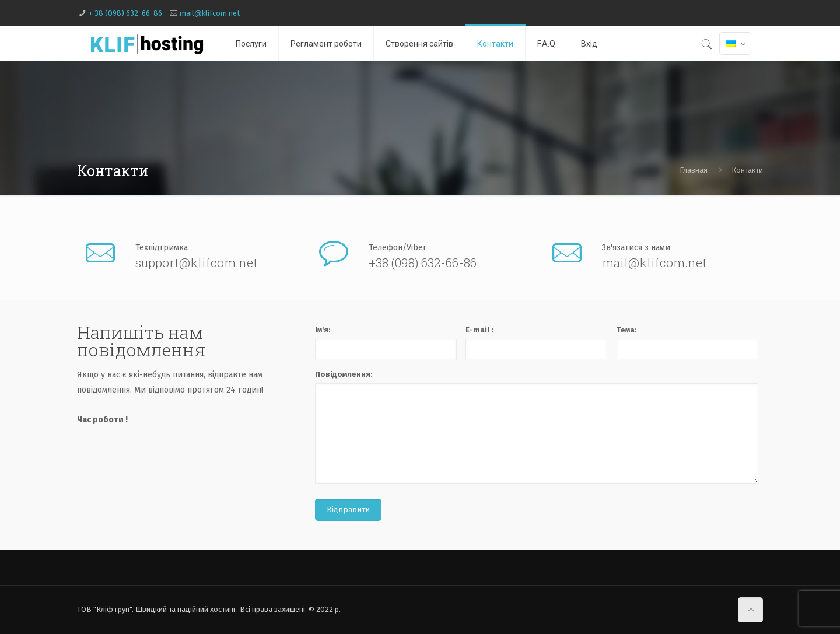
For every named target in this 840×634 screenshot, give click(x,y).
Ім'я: (323, 330)
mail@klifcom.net (210, 13)
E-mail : (480, 330)
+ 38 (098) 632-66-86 (125, 13)
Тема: (627, 330)
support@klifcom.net (197, 263)
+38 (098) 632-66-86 (423, 263)
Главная (694, 170)
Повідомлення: (344, 374)
